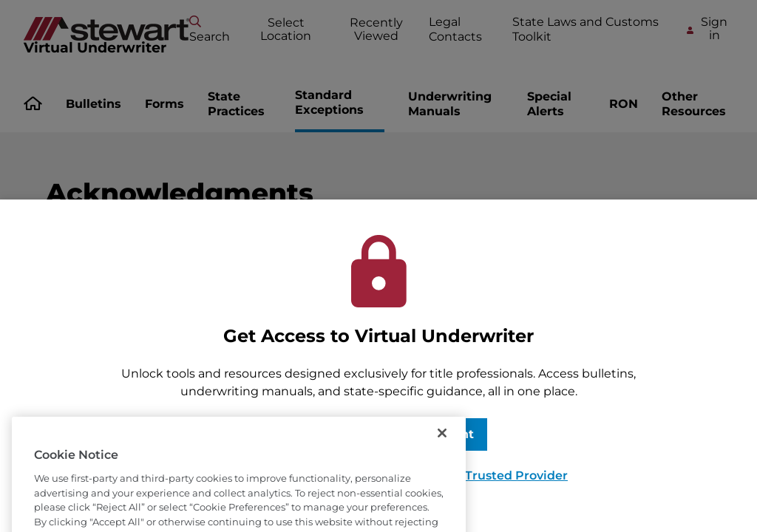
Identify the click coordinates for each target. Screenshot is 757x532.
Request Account (420, 434)
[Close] (442, 452)
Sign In (305, 434)
